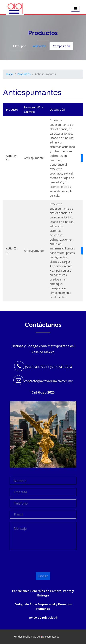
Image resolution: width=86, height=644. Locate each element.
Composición (61, 46)
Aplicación (40, 46)
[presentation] (33, 559)
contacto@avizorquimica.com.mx (48, 381)
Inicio (10, 74)
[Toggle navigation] (75, 9)
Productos (24, 74)
